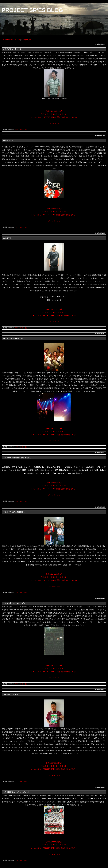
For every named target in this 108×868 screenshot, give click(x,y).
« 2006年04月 (8, 40)
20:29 (16, 130)
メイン (17, 40)
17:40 (16, 593)
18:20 (16, 447)
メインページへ (54, 123)
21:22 (16, 684)
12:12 (16, 781)
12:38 (16, 501)
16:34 (16, 860)
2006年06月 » (26, 40)
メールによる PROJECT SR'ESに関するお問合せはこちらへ (54, 117)
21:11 (16, 227)
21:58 (16, 328)
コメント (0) (23, 130)
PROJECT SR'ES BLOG (32, 10)
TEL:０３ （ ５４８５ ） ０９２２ (54, 114)
